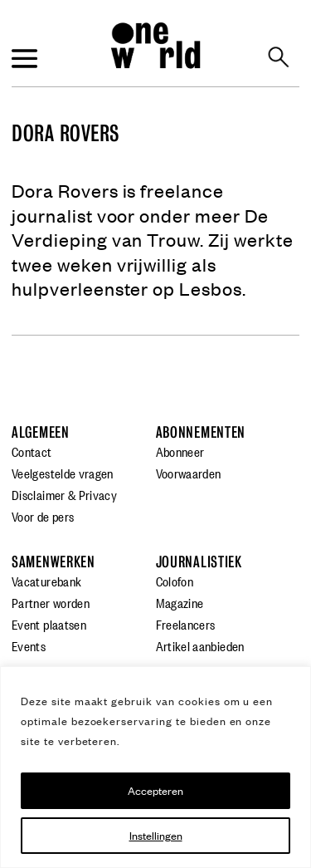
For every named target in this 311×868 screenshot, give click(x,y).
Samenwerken (53, 562)
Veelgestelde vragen (63, 473)
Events (29, 645)
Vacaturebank (46, 581)
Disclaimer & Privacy (64, 494)
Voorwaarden (189, 473)
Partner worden (51, 602)
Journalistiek (199, 562)
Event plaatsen (49, 624)
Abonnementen (201, 432)
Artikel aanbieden (200, 645)
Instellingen (156, 835)
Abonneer (180, 451)
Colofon (175, 581)
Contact (32, 451)
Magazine (180, 602)
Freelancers (186, 624)
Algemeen (41, 432)
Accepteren (155, 790)
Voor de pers (43, 516)
